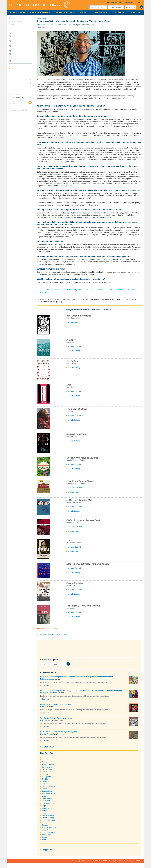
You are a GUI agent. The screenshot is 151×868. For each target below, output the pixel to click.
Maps (44, 806)
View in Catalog (74, 322)
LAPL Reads (47, 798)
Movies (45, 810)
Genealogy (46, 781)
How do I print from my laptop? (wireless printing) (21, 42)
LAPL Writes (47, 801)
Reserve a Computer (18, 79)
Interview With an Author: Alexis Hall (55, 704)
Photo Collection (48, 820)
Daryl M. (43, 707)
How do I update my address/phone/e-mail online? (19, 56)
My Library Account (133, 2)
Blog (84, 861)
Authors (45, 760)
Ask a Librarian (15, 83)
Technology (46, 835)
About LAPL (136, 12)
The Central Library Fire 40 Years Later (56, 718)
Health (44, 784)
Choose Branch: (15, 94)
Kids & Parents (16, 21)
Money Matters (48, 808)
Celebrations (47, 767)
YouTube (20, 116)
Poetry (44, 823)
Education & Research (40, 12)
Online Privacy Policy (126, 861)
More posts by (53, 635)
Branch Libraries (48, 764)
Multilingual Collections (48, 693)
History (45, 789)
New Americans (48, 815)
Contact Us (106, 861)
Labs (44, 796)
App (79, 861)
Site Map (138, 861)
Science (45, 825)
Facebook (11, 116)
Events (83, 12)
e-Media (45, 774)
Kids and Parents (49, 794)
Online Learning (48, 818)
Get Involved (120, 12)
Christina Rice (45, 720)
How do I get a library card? (21, 33)
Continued (45, 685)
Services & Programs (65, 12)
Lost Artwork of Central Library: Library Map (59, 732)
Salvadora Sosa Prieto (46, 25)
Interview (42, 628)
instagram (16, 116)
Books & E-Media (17, 12)
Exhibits (45, 779)
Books (44, 762)
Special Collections (49, 827)
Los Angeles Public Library (40, 5)
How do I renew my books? (21, 51)
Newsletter (25, 116)
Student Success (48, 832)
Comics (54, 628)
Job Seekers (47, 791)
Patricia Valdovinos (47, 679)
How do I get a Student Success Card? (20, 37)
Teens (44, 837)
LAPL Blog (42, 19)
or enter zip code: (12, 103)
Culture (45, 772)
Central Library (48, 769)
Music (44, 813)
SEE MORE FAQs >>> (20, 61)
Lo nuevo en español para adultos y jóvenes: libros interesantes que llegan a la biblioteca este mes (81, 691)
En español (46, 777)
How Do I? (13, 30)
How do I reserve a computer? (18, 47)
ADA (74, 861)
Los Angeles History (50, 803)
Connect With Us (94, 861)
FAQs (114, 861)
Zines (49, 628)
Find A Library (15, 91)
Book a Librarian (16, 87)
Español (13, 18)
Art (43, 757)
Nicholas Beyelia (46, 734)
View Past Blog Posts (50, 660)
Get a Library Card (115, 2)
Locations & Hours (100, 12)
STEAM (45, 830)
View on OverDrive (75, 346)
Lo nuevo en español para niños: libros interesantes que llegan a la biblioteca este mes (77, 677)
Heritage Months (48, 786)
